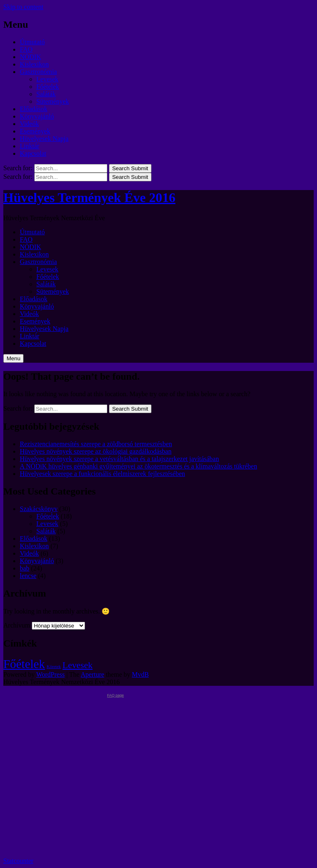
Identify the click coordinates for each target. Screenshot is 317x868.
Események (35, 131)
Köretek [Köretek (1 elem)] (54, 667)
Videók (29, 124)
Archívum (17, 625)
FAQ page (115, 695)
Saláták (46, 94)
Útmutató (32, 42)
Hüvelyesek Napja (44, 139)
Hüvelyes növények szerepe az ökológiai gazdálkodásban (96, 451)
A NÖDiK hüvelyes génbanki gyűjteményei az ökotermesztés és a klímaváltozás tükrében (138, 466)
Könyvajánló (37, 116)
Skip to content (23, 7)
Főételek (48, 87)
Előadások (34, 109)
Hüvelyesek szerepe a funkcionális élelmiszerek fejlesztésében (102, 474)
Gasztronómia (38, 72)
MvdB (141, 674)
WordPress (51, 674)
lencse (28, 576)
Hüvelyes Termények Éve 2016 (89, 197)
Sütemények (53, 101)
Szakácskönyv (39, 509)
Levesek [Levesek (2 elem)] (77, 665)
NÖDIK (31, 57)
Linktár (30, 146)
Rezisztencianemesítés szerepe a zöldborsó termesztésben (96, 444)
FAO (26, 49)
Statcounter (18, 861)
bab (25, 568)
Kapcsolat (33, 153)
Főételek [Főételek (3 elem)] (24, 664)
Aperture (93, 674)
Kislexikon (34, 64)
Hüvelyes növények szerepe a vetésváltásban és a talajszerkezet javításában (119, 459)
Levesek (47, 79)
